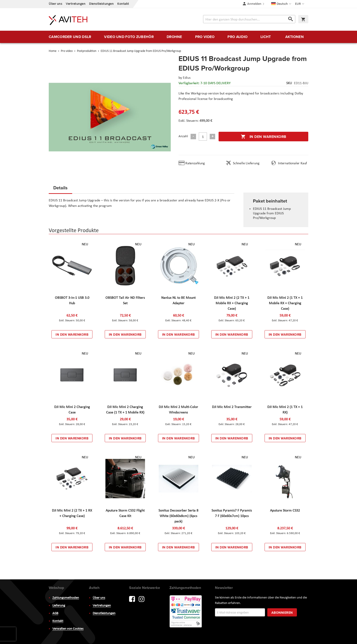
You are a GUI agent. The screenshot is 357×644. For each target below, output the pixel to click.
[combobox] (249, 19)
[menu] (178, 37)
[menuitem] (70, 37)
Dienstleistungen (101, 4)
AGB (55, 613)
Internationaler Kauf (292, 163)
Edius (187, 78)
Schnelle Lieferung (246, 163)
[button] (300, 4)
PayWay (186, 612)
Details (60, 188)
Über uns (55, 4)
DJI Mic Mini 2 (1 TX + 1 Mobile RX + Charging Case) (285, 303)
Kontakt (123, 4)
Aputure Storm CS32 (285, 511)
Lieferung (59, 606)
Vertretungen (76, 4)
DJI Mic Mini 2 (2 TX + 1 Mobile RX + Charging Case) (232, 303)
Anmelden (254, 4)
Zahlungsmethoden (66, 598)
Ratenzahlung (195, 163)
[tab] (60, 189)
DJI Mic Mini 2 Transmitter (232, 407)
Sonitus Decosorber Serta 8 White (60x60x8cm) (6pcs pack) (178, 516)
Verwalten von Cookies (68, 629)
